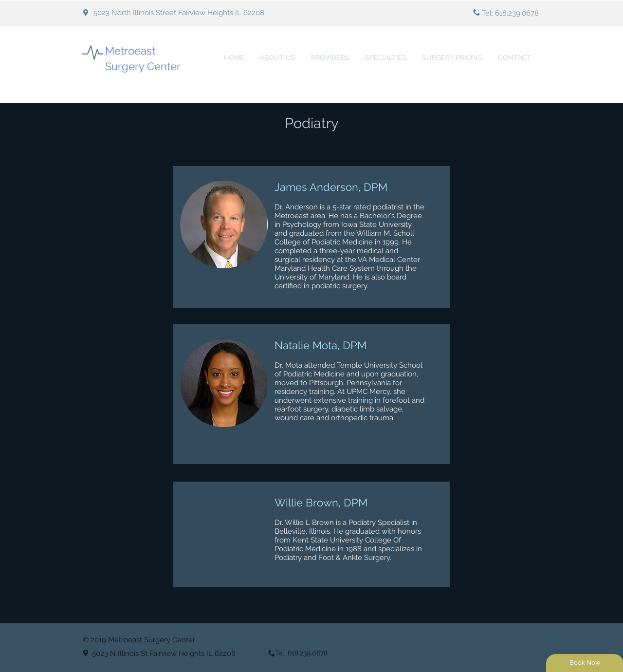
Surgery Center (143, 66)
